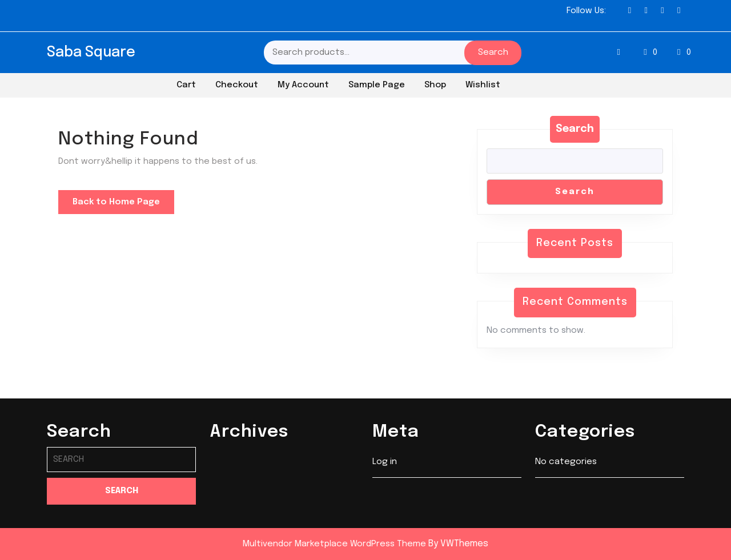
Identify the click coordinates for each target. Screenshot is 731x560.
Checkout (237, 85)
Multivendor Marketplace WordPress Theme (334, 544)
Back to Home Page (123, 205)
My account (303, 85)
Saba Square (91, 53)
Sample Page (377, 85)
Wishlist (483, 85)
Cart (186, 85)
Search (493, 53)
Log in (385, 462)
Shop (435, 85)
